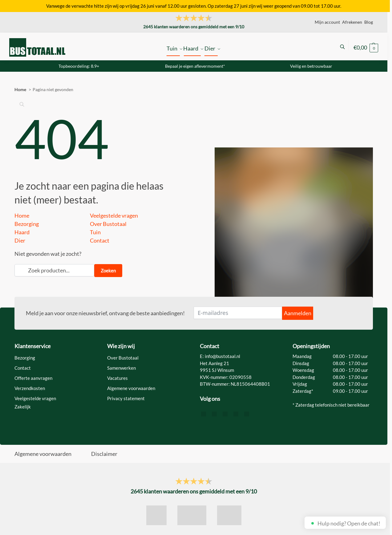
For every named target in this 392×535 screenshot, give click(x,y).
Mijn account (327, 22)
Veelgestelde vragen (114, 215)
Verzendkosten (30, 388)
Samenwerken (121, 368)
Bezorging (27, 224)
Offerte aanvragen (33, 378)
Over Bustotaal (108, 224)
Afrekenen (352, 22)
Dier (20, 240)
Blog (369, 22)
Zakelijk (23, 407)
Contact (100, 240)
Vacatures (117, 378)
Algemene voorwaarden (131, 388)
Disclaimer (104, 454)
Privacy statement (126, 398)
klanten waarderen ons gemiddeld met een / (194, 27)
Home (22, 215)
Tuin (95, 232)
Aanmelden (298, 313)
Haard (22, 232)
